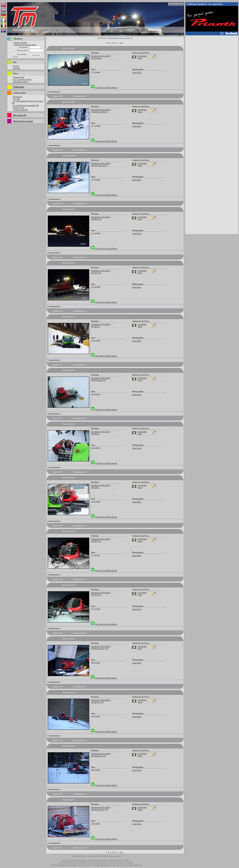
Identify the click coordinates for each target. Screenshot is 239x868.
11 (121, 43)
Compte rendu (19, 77)
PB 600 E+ (96, 326)
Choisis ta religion (176, 4)
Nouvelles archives (21, 81)
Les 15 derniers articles (22, 79)
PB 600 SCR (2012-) (99, 112)
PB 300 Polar (96, 58)
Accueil (16, 66)
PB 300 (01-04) (97, 702)
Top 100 (16, 99)
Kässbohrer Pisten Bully (101, 56)
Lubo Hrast (137, 72)
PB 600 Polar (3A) (99, 380)
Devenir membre (20, 42)
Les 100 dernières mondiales (26, 105)
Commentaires (20, 110)
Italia (140, 58)
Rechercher (18, 97)
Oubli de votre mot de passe (25, 45)
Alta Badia (142, 56)
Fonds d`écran (19, 108)
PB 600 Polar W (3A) (100, 648)
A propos (16, 68)
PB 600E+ (95, 487)
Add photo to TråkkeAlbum (106, 87)
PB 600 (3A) (96, 219)
